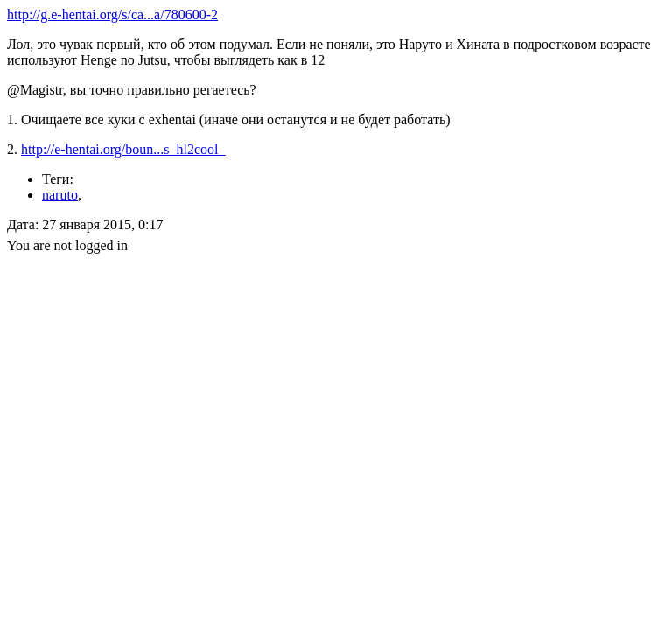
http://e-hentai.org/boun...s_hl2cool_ (123, 149)
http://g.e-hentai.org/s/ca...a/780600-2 (112, 14)
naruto (60, 195)
